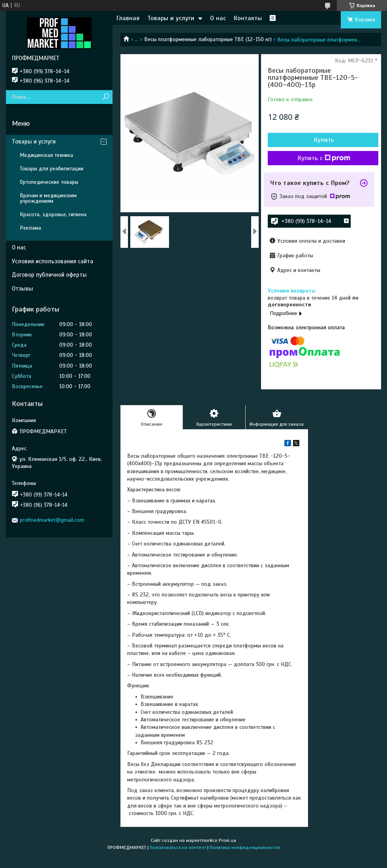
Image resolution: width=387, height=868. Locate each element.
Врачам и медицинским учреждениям (48, 198)
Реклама (30, 228)
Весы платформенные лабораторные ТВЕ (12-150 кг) (208, 39)
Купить (324, 140)
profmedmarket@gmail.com (52, 520)
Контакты (248, 18)
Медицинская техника (46, 155)
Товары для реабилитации (52, 169)
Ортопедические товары (49, 182)
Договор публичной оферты (49, 275)
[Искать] (106, 97)
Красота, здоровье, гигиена (53, 214)
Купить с (324, 158)
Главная (128, 18)
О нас (218, 18)
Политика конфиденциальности (245, 847)
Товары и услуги (171, 18)
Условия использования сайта (53, 261)
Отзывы (23, 289)
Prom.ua (227, 840)
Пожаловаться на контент (178, 847)
